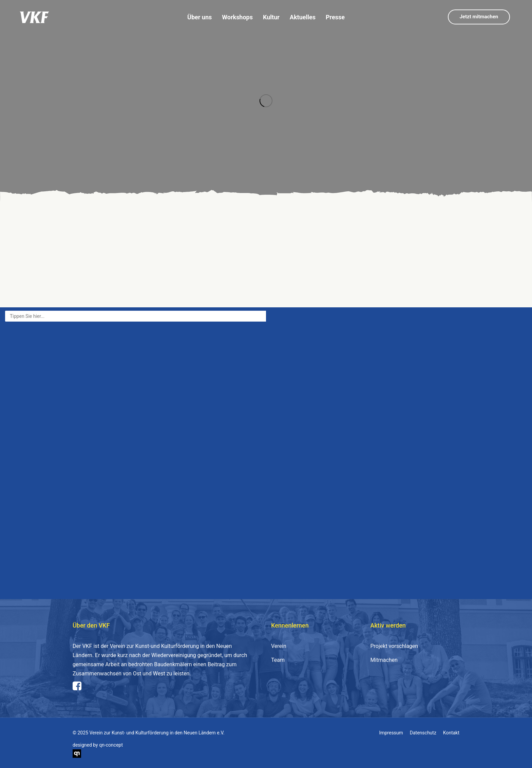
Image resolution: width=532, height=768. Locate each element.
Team (278, 660)
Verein (279, 646)
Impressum (391, 733)
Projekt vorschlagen (394, 646)
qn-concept (111, 745)
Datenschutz (423, 733)
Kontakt (451, 733)
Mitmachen (384, 660)
